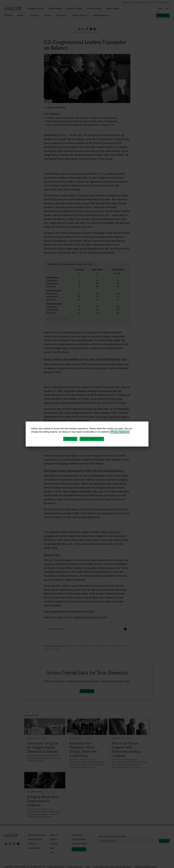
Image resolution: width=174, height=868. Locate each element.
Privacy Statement (120, 432)
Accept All (70, 439)
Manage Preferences (92, 439)
